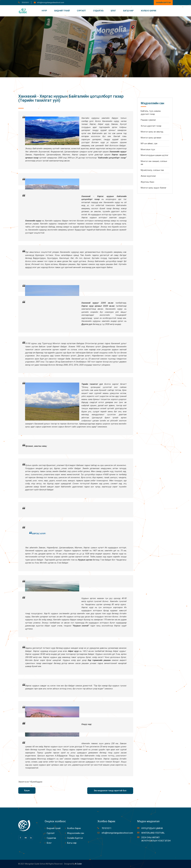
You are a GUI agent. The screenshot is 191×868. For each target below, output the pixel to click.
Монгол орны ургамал (151, 138)
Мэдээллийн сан (76, 833)
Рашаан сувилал (148, 120)
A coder (78, 864)
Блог (113, 11)
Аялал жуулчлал (148, 176)
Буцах (27, 790)
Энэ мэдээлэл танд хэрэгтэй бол (110, 791)
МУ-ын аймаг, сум (149, 143)
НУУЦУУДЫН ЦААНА (152, 828)
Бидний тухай (62, 11)
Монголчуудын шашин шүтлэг (155, 155)
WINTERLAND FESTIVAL (153, 833)
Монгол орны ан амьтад (152, 132)
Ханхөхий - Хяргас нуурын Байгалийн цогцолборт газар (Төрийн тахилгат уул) (71, 98)
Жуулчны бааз (147, 182)
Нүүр (44, 11)
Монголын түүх (148, 149)
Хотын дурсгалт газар (151, 126)
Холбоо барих (149, 11)
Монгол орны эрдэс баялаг (154, 188)
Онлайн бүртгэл (163, 3)
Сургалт (81, 11)
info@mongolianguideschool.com (51, 3)
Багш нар (128, 11)
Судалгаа (98, 11)
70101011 (25, 3)
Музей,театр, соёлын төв (152, 170)
